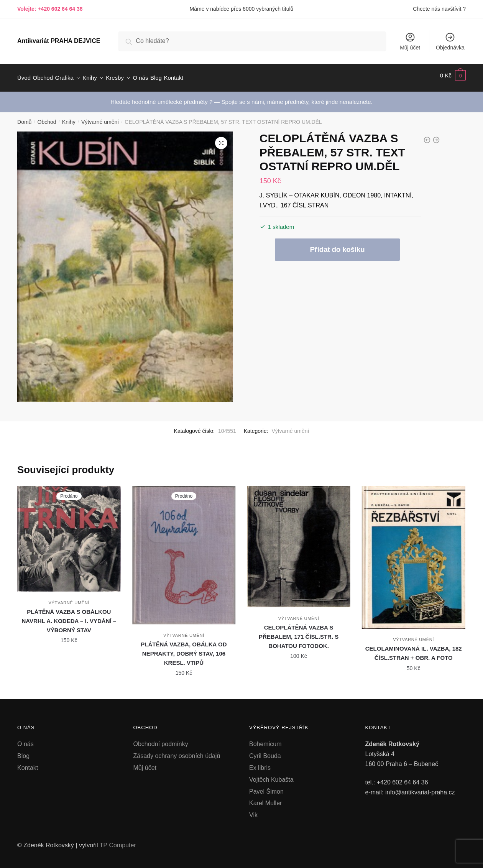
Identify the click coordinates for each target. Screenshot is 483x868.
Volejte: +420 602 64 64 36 (50, 9)
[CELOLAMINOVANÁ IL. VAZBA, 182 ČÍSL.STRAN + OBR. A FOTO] (414, 553)
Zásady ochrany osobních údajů (177, 751)
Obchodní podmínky (161, 739)
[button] (221, 138)
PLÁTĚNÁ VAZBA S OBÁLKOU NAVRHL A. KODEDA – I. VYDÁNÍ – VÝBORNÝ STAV (69, 616)
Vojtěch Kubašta (271, 775)
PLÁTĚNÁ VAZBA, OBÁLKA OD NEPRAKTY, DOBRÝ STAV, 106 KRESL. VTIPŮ (184, 649)
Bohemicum (265, 739)
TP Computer (118, 841)
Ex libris (260, 763)
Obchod (47, 117)
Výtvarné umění (100, 117)
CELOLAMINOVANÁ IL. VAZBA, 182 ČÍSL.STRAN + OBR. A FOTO (414, 649)
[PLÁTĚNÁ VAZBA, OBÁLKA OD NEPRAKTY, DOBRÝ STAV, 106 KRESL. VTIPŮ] (184, 550)
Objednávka (450, 41)
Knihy (69, 117)
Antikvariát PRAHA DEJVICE (59, 41)
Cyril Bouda (265, 751)
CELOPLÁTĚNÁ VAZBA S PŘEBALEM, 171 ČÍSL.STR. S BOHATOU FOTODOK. (299, 632)
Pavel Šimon (266, 787)
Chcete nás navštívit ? (439, 9)
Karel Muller (265, 798)
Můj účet (410, 41)
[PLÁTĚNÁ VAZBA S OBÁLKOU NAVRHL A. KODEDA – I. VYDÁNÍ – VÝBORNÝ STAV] (69, 534)
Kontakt (28, 763)
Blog (23, 751)
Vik (253, 810)
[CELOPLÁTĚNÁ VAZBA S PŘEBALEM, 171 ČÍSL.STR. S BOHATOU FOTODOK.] (299, 542)
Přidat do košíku (337, 245)
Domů (24, 117)
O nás (25, 739)
